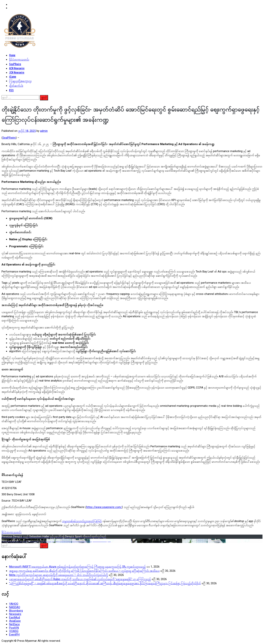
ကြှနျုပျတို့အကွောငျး (20, 81)
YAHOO (14, 604)
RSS (11, 90)
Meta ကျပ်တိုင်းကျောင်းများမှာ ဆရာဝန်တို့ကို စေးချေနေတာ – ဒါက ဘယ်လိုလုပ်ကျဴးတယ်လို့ (58, 575)
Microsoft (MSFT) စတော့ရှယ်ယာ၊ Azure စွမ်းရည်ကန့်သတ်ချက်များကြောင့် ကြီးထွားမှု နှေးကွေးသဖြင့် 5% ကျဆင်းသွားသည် (77, 567)
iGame (13, 76)
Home (12, 55)
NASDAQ (15, 607)
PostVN (14, 628)
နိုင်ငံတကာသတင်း (19, 59)
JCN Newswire (17, 72)
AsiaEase (15, 621)
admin (44, 131)
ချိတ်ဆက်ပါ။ (16, 85)
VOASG (14, 631)
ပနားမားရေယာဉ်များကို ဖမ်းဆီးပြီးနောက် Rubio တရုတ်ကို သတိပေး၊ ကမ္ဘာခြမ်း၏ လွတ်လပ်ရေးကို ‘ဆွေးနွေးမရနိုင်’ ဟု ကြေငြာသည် (80, 579)
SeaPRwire (15, 64)
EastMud (15, 617)
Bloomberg (16, 611)
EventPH (14, 635)
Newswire (15, 614)
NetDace (14, 624)
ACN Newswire (17, 68)
